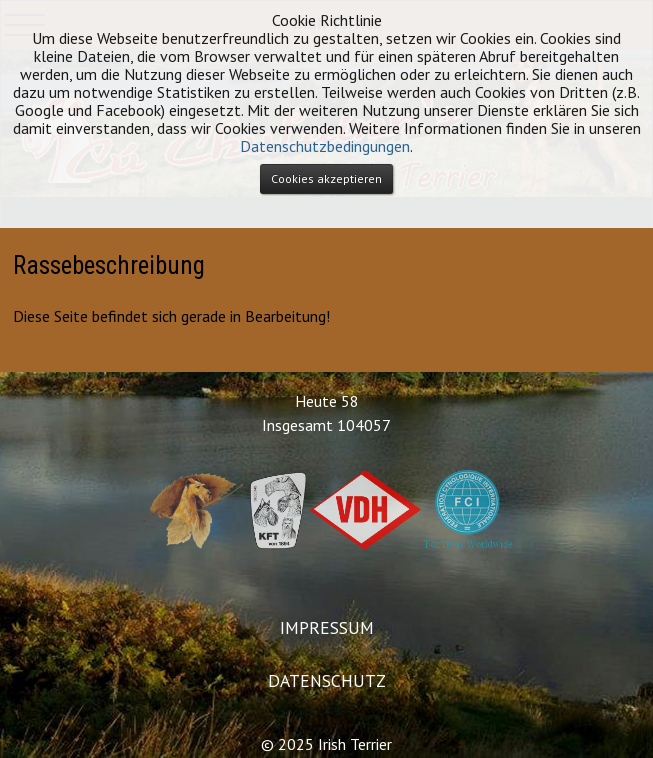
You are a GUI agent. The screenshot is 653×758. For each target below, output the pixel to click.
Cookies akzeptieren (326, 178)
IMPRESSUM (327, 627)
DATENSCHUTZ (327, 680)
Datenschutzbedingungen (325, 146)
